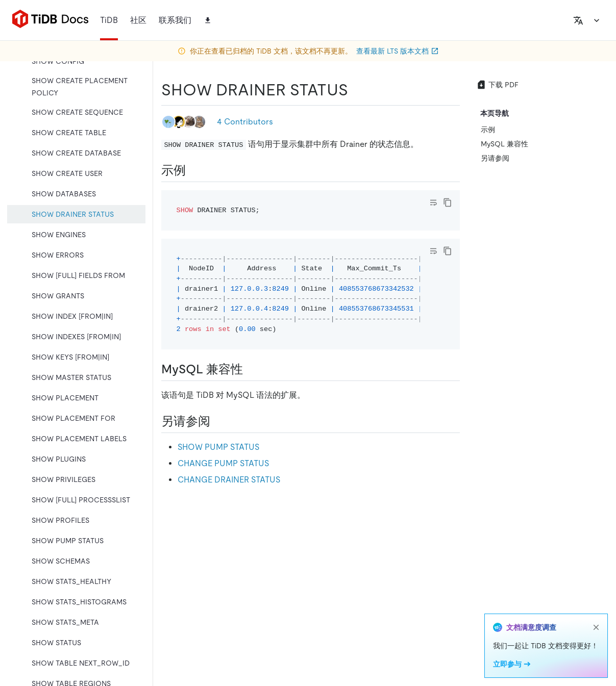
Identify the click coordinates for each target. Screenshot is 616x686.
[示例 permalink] (194, 170)
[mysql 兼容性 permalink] (251, 369)
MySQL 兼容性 (504, 144)
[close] (596, 627)
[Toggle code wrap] (433, 202)
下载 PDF (497, 85)
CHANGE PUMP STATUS (223, 463)
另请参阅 (495, 158)
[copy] (448, 202)
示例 (488, 130)
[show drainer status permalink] (356, 90)
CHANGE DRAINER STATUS (229, 480)
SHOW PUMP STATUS (218, 447)
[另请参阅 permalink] (218, 421)
